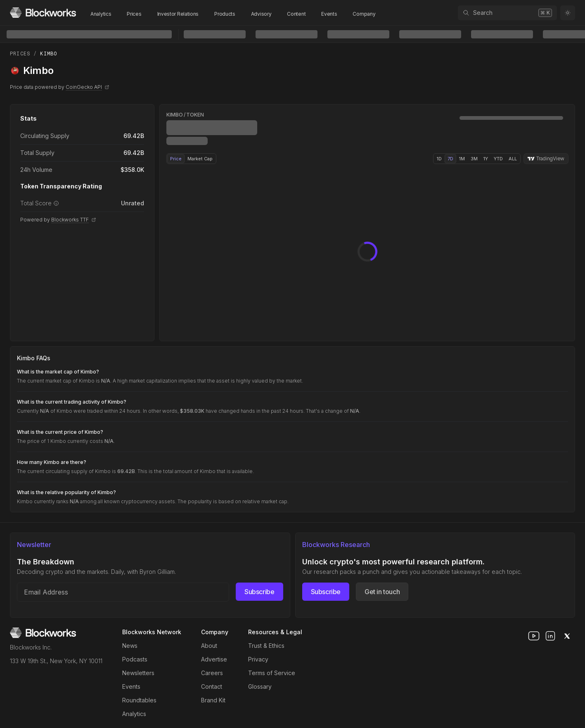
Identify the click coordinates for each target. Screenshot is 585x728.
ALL (513, 159)
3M (474, 159)
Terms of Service (272, 673)
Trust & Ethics (266, 646)
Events (329, 14)
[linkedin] (550, 636)
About (209, 646)
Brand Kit (213, 700)
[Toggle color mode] (568, 13)
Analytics (101, 14)
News (130, 646)
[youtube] (534, 636)
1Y (486, 159)
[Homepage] (43, 13)
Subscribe (259, 592)
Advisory (261, 14)
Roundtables (139, 700)
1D (439, 159)
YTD (498, 159)
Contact (212, 686)
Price (176, 159)
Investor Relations (178, 14)
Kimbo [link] (49, 54)
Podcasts (135, 659)
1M (462, 159)
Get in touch (382, 592)
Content (296, 14)
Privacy (258, 659)
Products (225, 14)
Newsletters (138, 673)
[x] (567, 636)
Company (364, 14)
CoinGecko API (88, 87)
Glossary (260, 686)
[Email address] (123, 592)
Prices (134, 14)
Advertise (214, 659)
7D (450, 159)
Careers (212, 673)
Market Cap (200, 159)
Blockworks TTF (74, 220)
